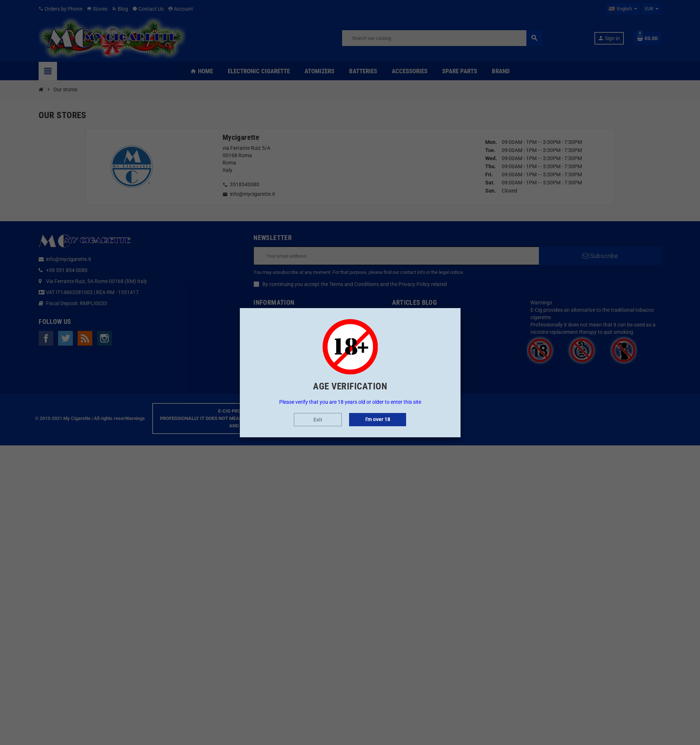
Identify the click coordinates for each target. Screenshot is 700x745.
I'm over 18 (378, 419)
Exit (318, 420)
